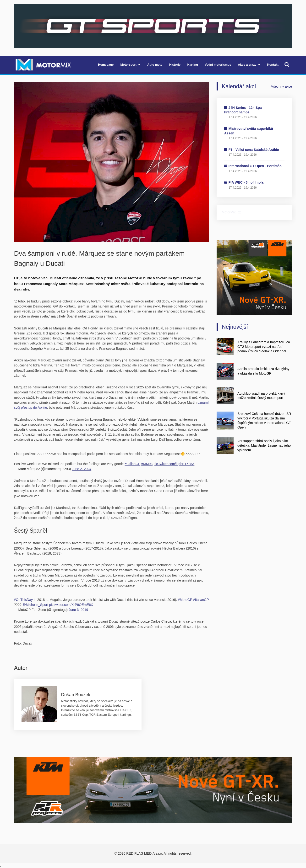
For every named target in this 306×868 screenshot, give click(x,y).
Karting (193, 65)
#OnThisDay (23, 600)
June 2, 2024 (82, 469)
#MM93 (147, 464)
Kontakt (273, 65)
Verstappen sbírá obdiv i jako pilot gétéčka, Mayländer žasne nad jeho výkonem (264, 445)
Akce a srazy (247, 65)
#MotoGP (185, 600)
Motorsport (128, 65)
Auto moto (155, 65)
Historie (175, 65)
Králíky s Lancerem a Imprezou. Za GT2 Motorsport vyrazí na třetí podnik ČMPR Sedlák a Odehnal (264, 347)
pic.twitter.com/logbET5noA (174, 464)
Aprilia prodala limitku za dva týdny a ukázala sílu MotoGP (263, 371)
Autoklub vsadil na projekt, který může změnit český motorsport (261, 396)
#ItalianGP (132, 464)
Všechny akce (282, 86)
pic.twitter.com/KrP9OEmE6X (71, 605)
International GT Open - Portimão (255, 166)
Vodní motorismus (218, 65)
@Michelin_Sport (35, 605)
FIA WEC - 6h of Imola (246, 182)
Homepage (106, 65)
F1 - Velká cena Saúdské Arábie (254, 150)
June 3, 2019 (78, 610)
